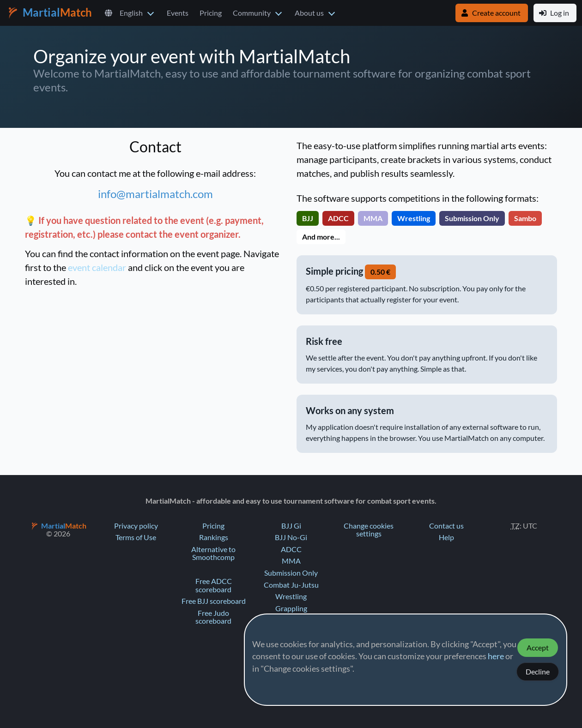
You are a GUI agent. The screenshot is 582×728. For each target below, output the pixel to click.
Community (252, 13)
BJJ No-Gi (291, 537)
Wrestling (291, 596)
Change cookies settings (369, 530)
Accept (538, 648)
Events (178, 13)
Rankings (214, 537)
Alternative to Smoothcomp (213, 554)
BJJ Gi (291, 526)
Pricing (211, 13)
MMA (291, 561)
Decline (538, 672)
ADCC (291, 549)
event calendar (97, 268)
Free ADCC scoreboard (214, 585)
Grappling (291, 608)
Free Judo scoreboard (213, 617)
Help (446, 537)
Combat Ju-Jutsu (291, 585)
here (496, 656)
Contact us (446, 526)
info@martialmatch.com (155, 194)
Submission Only (291, 573)
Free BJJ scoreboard (214, 601)
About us (309, 13)
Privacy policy (136, 526)
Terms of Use (136, 537)
